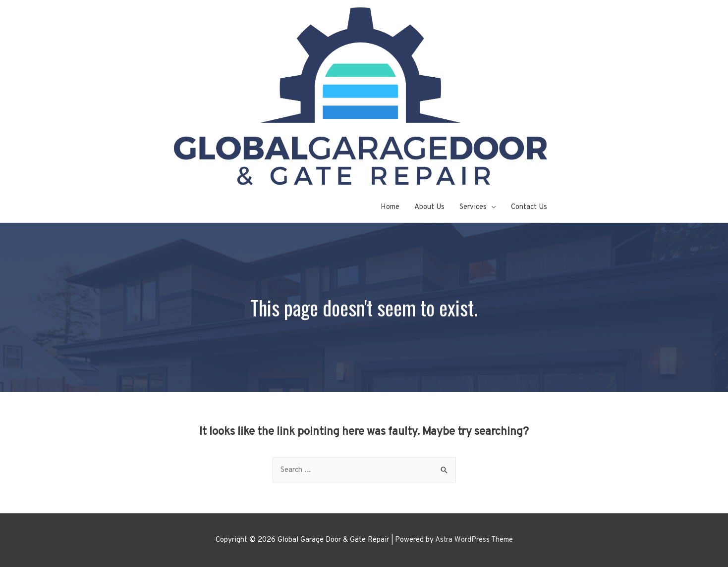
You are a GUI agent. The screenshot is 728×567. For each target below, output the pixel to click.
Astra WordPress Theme (474, 540)
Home (390, 207)
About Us (429, 207)
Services (473, 207)
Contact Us (529, 207)
